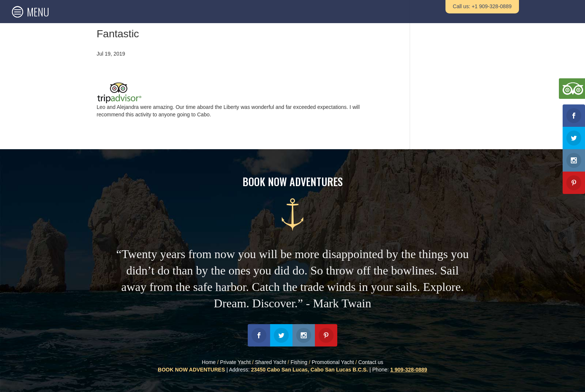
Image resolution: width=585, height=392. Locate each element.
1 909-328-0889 (409, 370)
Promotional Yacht (333, 362)
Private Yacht (235, 362)
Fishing (299, 362)
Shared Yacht (270, 362)
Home (209, 362)
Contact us (371, 362)
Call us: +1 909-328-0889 (482, 6)
